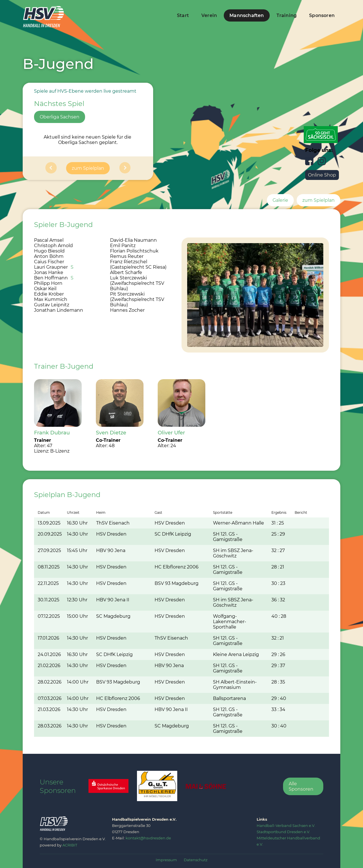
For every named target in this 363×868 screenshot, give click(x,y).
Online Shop (322, 175)
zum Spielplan (88, 168)
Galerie (280, 200)
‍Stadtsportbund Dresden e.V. (283, 832)
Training (287, 15)
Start (183, 15)
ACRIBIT (70, 845)
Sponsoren (322, 15)
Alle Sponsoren (301, 786)
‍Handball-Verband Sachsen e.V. (286, 825)
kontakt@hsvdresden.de (148, 838)
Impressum (166, 860)
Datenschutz (196, 860)
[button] (51, 168)
